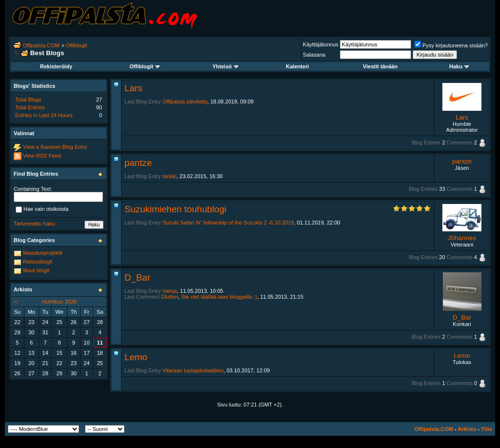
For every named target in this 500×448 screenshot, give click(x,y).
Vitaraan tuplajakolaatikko (193, 370)
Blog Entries (426, 143)
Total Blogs (28, 100)
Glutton (170, 297)
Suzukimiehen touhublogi (175, 209)
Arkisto (467, 429)
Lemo (136, 357)
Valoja (170, 291)
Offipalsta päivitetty (185, 102)
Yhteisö (225, 66)
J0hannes (462, 238)
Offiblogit (76, 45)
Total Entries (30, 107)
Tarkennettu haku (34, 224)
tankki (170, 176)
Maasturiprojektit (43, 253)
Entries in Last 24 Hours (44, 115)
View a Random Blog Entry (55, 147)
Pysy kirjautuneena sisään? (451, 45)
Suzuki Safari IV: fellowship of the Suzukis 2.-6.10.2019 (228, 223)
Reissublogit (38, 262)
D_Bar (137, 277)
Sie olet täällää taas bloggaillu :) (219, 297)
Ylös (487, 429)
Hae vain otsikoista (42, 209)
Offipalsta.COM (41, 45)
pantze (138, 163)
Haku (459, 66)
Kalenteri (298, 66)
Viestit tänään (380, 66)
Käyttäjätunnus (321, 44)
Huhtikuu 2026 (59, 302)
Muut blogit (36, 270)
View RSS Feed (42, 156)
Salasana (314, 55)
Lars (133, 88)
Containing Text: (33, 189)
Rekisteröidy (56, 66)
